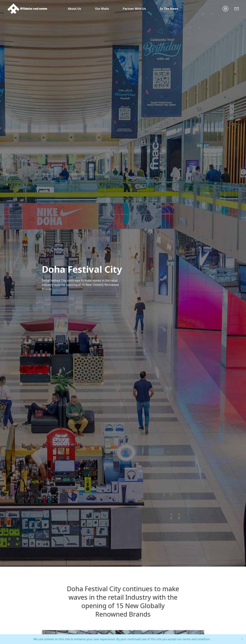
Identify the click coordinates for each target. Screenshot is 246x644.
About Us (74, 9)
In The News (169, 9)
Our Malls (102, 9)
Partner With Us (134, 9)
